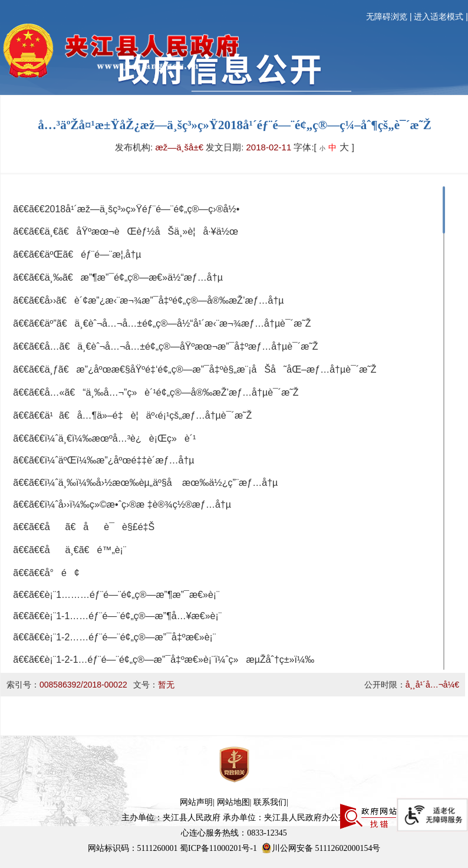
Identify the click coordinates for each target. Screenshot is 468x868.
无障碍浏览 (387, 17)
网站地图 (233, 802)
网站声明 (196, 802)
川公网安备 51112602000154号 (321, 848)
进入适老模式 (439, 17)
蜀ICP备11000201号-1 (218, 848)
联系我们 (270, 802)
